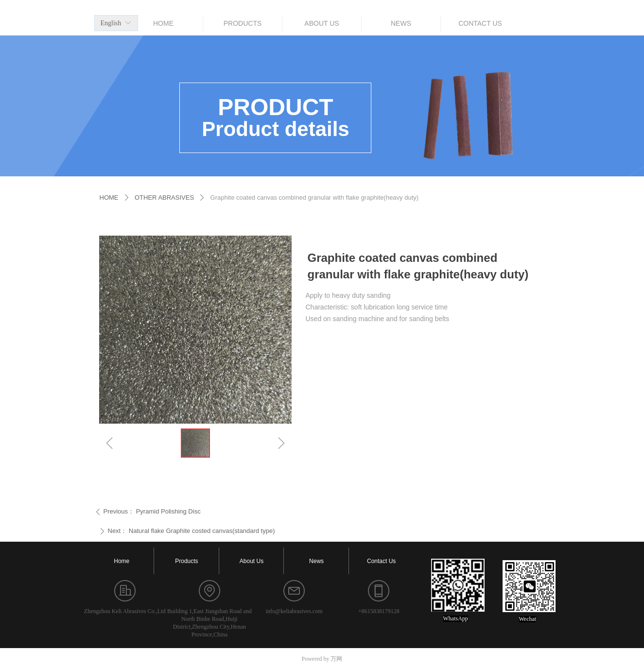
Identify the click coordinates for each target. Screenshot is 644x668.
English (111, 23)
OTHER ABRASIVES (164, 197)
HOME (109, 197)
